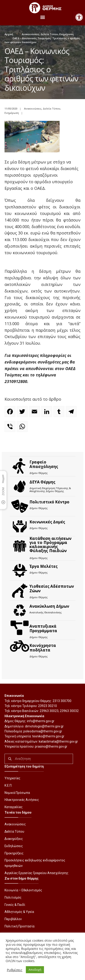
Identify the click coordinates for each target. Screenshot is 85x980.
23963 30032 (69, 711)
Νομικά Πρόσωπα (17, 793)
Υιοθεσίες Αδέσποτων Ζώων (52, 589)
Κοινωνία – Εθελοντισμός (23, 890)
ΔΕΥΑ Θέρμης (42, 482)
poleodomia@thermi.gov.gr (43, 731)
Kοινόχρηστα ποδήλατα (43, 648)
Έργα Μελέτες (44, 566)
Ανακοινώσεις (30, 34)
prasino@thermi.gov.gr (51, 746)
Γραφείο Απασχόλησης (44, 464)
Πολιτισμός (13, 897)
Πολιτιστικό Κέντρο (49, 502)
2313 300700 (62, 701)
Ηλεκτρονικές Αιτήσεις (22, 800)
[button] (79, 17)
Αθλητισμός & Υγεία (19, 912)
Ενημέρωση (67, 34)
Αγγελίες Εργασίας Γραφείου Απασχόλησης (36, 873)
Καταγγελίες (14, 807)
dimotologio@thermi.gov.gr (44, 726)
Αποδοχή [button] (35, 970)
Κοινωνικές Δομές (47, 522)
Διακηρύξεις (14, 839)
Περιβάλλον (13, 919)
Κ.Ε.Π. (8, 785)
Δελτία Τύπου (49, 34)
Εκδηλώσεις (14, 846)
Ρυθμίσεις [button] (15, 970)
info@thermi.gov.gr (41, 721)
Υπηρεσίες (12, 778)
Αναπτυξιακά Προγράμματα (43, 628)
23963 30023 (49, 711)
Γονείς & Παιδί (15, 905)
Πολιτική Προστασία (19, 926)
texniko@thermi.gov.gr (48, 736)
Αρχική (9, 34)
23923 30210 (47, 706)
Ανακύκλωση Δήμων (49, 606)
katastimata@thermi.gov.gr (58, 741)
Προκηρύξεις (14, 853)
